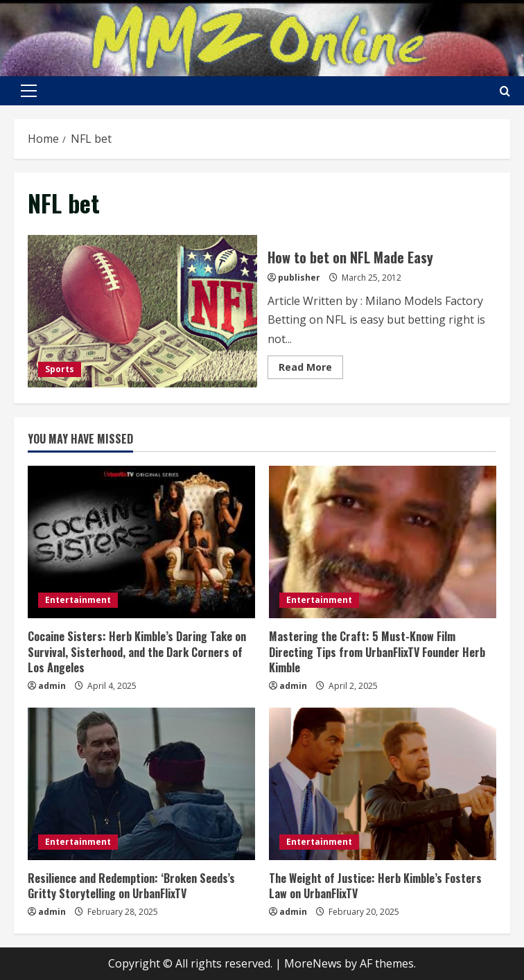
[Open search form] (505, 91)
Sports (60, 369)
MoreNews (313, 963)
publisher (299, 278)
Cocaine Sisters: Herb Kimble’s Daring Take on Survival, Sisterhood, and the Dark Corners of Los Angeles (137, 652)
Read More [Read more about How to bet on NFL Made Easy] (311, 369)
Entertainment (78, 600)
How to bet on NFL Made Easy (142, 311)
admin (52, 686)
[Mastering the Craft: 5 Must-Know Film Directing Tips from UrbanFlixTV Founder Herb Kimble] (383, 542)
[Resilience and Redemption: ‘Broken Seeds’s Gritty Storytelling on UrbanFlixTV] (141, 784)
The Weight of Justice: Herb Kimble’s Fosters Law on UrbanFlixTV (375, 886)
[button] (29, 91)
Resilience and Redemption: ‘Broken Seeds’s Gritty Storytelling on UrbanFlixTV (131, 886)
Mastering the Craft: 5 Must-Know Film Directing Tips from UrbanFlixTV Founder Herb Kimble (377, 652)
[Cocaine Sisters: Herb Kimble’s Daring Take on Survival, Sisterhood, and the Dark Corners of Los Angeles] (141, 542)
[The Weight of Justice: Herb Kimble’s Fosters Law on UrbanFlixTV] (383, 784)
